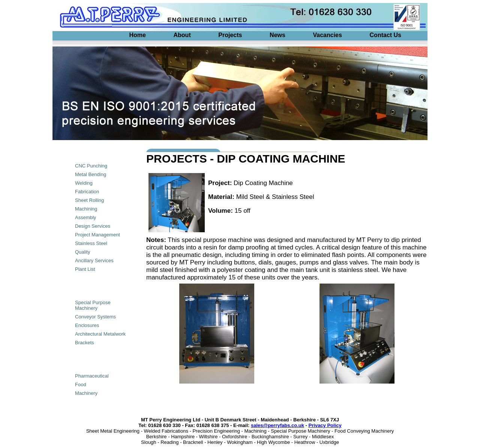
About (182, 35)
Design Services (93, 226)
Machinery (86, 393)
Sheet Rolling (89, 200)
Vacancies (328, 35)
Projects (230, 35)
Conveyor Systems (95, 317)
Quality (82, 252)
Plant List (85, 269)
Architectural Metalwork (100, 334)
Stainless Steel (91, 243)
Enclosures (87, 325)
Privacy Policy (325, 425)
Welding (84, 183)
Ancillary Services (94, 261)
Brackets (85, 343)
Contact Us (385, 35)
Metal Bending (91, 174)
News (277, 35)
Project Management (97, 235)
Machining (86, 209)
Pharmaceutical (92, 376)
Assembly (85, 217)
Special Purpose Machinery (93, 305)
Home (137, 35)
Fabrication (87, 192)
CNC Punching (91, 166)
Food (81, 385)
